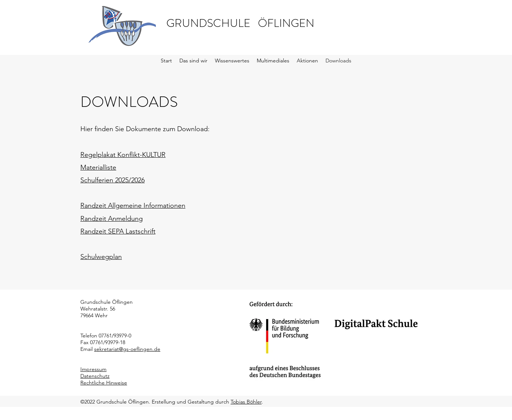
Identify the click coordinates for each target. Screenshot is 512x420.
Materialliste (98, 167)
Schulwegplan (101, 257)
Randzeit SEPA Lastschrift (118, 231)
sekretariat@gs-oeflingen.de (127, 349)
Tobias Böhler (246, 402)
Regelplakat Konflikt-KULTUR (123, 155)
